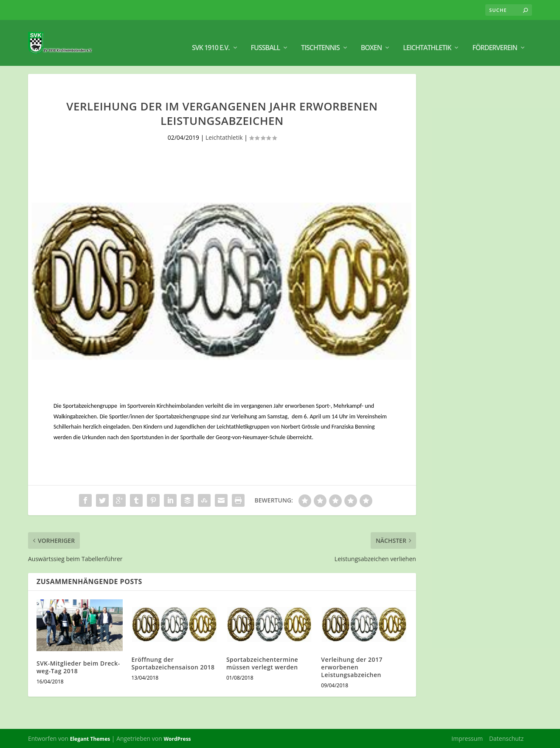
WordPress (177, 738)
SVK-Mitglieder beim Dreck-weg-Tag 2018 (78, 666)
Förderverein (495, 38)
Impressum (467, 738)
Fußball (266, 38)
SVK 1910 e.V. (211, 38)
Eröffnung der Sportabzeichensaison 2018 (173, 662)
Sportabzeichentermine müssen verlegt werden (262, 662)
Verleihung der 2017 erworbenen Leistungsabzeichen (352, 666)
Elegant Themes (90, 738)
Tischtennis (320, 38)
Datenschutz (506, 738)
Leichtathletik (427, 38)
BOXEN (371, 38)
